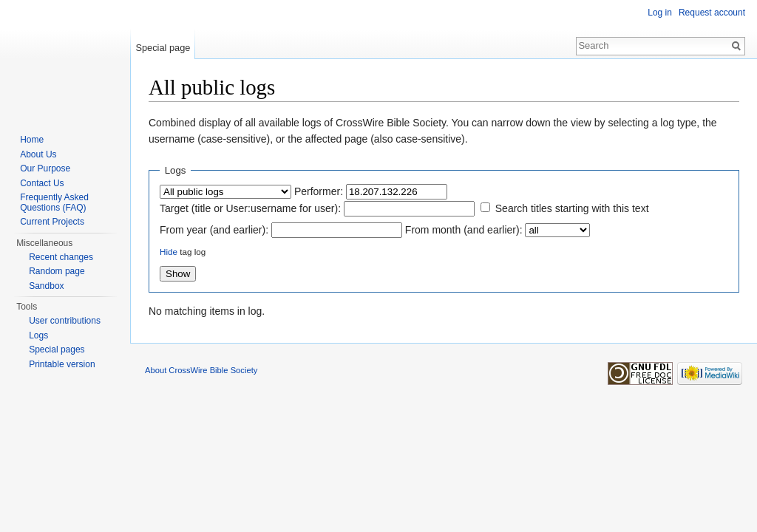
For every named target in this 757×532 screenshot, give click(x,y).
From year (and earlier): (214, 230)
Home (32, 140)
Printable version (62, 364)
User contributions (65, 321)
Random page (57, 271)
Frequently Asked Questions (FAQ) (54, 202)
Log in (660, 13)
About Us (38, 154)
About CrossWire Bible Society (201, 370)
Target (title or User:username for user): (250, 208)
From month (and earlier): (464, 230)
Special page (163, 48)
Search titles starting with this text (572, 208)
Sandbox (46, 286)
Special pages (57, 349)
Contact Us (42, 183)
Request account (712, 13)
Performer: (319, 191)
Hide (169, 252)
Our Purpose (45, 168)
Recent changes (61, 257)
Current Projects (52, 222)
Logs (38, 335)
